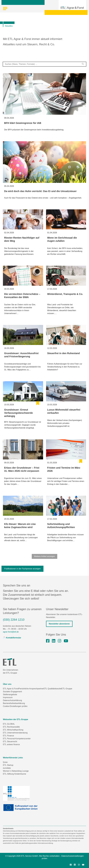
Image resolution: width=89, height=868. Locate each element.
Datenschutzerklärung (12, 700)
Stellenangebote (10, 694)
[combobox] (44, 64)
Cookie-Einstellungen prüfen (15, 706)
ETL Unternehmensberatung (15, 733)
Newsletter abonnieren (59, 624)
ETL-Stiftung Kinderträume (14, 774)
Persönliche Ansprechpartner (31, 689)
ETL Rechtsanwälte (11, 727)
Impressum (8, 697)
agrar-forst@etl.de (11, 632)
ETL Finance (8, 736)
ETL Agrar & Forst (11, 689)
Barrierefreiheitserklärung (14, 703)
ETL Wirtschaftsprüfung (13, 730)
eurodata (7, 768)
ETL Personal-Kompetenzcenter (17, 739)
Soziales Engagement (12, 692)
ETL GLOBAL (9, 724)
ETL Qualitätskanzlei (52, 689)
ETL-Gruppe (67, 689)
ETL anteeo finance (11, 744)
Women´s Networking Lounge (16, 771)
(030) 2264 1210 (14, 620)
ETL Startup (8, 765)
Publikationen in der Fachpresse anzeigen (22, 569)
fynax (5, 762)
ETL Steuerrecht (10, 742)
